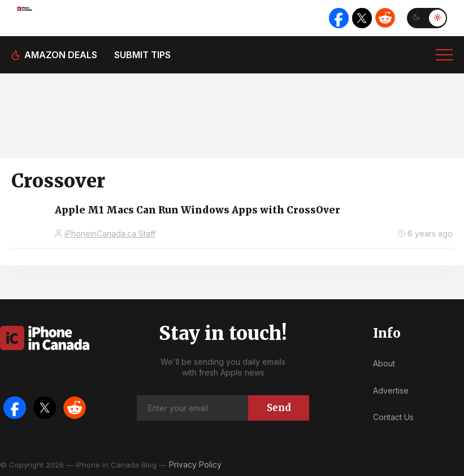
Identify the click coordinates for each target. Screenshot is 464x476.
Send (279, 408)
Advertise (391, 390)
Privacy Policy (195, 464)
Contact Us (393, 417)
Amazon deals (61, 55)
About (384, 363)
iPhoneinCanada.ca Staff (110, 233)
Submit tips (142, 55)
